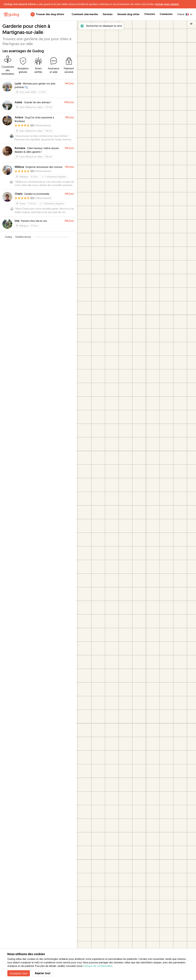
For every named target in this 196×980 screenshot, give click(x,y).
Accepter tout (19, 973)
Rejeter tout (43, 973)
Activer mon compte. (167, 4)
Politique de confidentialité (98, 966)
